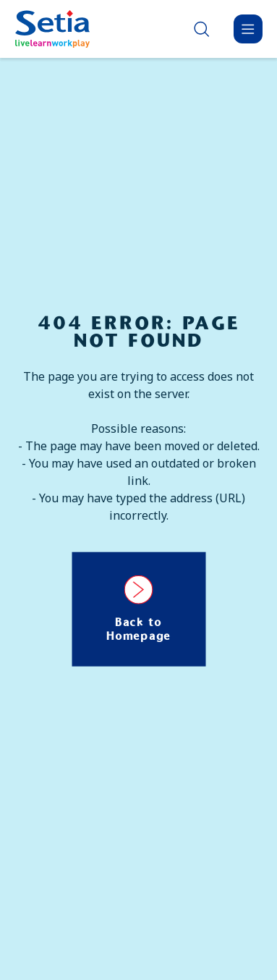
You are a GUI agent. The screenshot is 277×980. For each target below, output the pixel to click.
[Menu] (248, 29)
